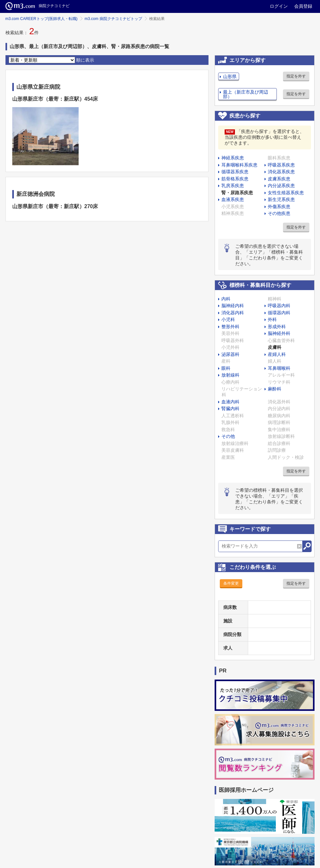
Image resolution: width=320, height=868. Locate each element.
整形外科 (230, 327)
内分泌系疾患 (281, 186)
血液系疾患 (233, 199)
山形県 (230, 76)
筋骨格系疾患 (235, 179)
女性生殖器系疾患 (286, 193)
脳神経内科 (233, 306)
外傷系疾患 (279, 207)
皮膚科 (275, 347)
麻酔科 (275, 389)
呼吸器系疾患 (281, 165)
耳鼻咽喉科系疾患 (239, 165)
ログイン (279, 6)
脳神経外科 (279, 333)
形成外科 (277, 327)
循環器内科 (279, 313)
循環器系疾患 (235, 172)
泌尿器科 (230, 354)
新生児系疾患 (281, 199)
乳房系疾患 (233, 186)
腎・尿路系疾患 (237, 193)
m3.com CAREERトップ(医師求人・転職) (42, 19)
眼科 (226, 368)
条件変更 (231, 583)
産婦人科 (277, 354)
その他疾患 (279, 213)
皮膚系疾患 (279, 179)
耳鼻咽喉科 (279, 368)
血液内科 (230, 402)
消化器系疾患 (281, 172)
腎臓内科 (230, 409)
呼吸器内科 (279, 306)
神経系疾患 (233, 158)
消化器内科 (233, 313)
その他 (228, 436)
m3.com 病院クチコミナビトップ (113, 19)
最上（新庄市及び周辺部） (246, 94)
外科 (272, 319)
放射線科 (230, 375)
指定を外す (296, 76)
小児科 (228, 319)
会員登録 (303, 6)
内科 (226, 299)
